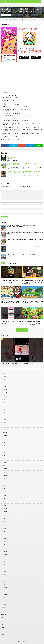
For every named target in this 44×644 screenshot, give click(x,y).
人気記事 (7, 5)
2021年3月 (4, 578)
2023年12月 (4, 469)
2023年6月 (4, 489)
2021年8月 (4, 561)
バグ (3, 621)
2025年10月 (4, 396)
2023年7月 (4, 485)
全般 (3, 365)
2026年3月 (4, 380)
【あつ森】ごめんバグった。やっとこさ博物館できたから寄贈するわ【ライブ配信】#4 (24, 247)
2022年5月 (4, 532)
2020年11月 (4, 591)
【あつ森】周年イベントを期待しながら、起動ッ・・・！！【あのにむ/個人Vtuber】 (23, 254)
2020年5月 (4, 611)
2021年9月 (4, 558)
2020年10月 (4, 594)
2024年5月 (4, 452)
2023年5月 (4, 492)
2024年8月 (4, 442)
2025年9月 (4, 399)
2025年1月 (4, 426)
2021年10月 (4, 555)
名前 (1, 201)
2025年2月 (4, 422)
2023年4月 (4, 495)
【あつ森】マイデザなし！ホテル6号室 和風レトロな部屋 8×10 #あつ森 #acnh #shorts (11, 281)
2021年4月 (4, 574)
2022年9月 (4, 518)
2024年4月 (4, 456)
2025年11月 (4, 393)
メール (2, 207)
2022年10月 (4, 515)
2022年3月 (4, 538)
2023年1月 (4, 505)
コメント (2, 189)
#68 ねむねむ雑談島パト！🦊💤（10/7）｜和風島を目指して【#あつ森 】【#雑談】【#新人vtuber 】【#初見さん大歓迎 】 (33, 282)
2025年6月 (4, 409)
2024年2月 (4, 462)
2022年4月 (4, 535)
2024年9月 (4, 439)
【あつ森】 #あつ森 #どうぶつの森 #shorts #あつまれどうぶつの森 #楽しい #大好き (17, 363)
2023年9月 (4, 479)
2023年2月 (4, 502)
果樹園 (3, 634)
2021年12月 (4, 548)
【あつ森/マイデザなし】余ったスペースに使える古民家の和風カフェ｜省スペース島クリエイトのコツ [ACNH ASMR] (33, 303)
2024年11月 (4, 432)
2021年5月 (4, 571)
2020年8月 (4, 601)
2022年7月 (4, 525)
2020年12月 (4, 588)
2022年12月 (4, 508)
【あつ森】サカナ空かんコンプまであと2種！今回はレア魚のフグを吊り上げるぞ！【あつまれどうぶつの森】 (11, 303)
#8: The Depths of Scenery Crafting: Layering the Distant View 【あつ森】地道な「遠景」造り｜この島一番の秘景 (33, 323)
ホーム (2, 5)
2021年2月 (4, 581)
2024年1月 (4, 465)
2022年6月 (4, 528)
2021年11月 (4, 551)
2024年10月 (4, 436)
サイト (2, 212)
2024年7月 (4, 446)
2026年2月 (4, 383)
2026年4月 (4, 376)
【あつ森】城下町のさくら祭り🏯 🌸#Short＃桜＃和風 (11, 322)
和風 (9, 15)
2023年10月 (4, 475)
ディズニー (4, 618)
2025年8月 (4, 403)
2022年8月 (4, 522)
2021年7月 (4, 565)
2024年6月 (4, 449)
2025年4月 (4, 416)
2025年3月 (4, 419)
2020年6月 (4, 607)
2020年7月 (4, 604)
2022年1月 (4, 545)
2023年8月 (4, 482)
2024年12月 (4, 429)
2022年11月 (4, 512)
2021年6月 (4, 568)
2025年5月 (4, 413)
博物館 (3, 628)
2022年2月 (4, 541)
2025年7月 (4, 406)
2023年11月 (4, 472)
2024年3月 (4, 459)
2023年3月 (4, 499)
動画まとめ (25, 641)
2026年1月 (4, 386)
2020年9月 (4, 598)
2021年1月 (4, 584)
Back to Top (22, 331)
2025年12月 (4, 389)
